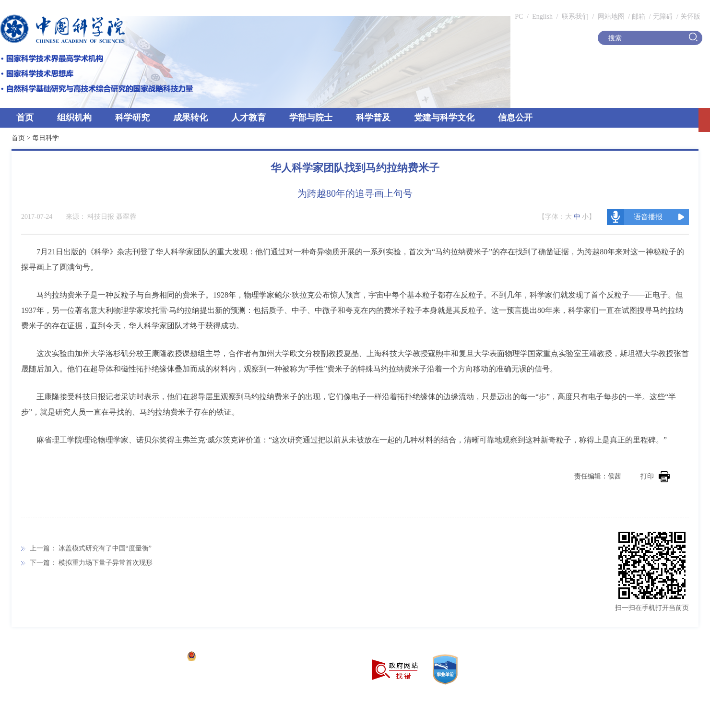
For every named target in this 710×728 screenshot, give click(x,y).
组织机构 (74, 118)
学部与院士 (311, 118)
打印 (655, 476)
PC (519, 17)
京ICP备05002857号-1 (149, 657)
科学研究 (132, 118)
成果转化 (190, 118)
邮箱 (639, 17)
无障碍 (663, 17)
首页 (25, 118)
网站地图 (610, 17)
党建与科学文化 (444, 118)
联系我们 (575, 17)
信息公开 (515, 118)
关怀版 (690, 17)
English (542, 17)
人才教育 (248, 118)
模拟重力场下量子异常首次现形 (106, 563)
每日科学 (46, 138)
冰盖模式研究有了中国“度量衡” (105, 548)
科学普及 (373, 118)
